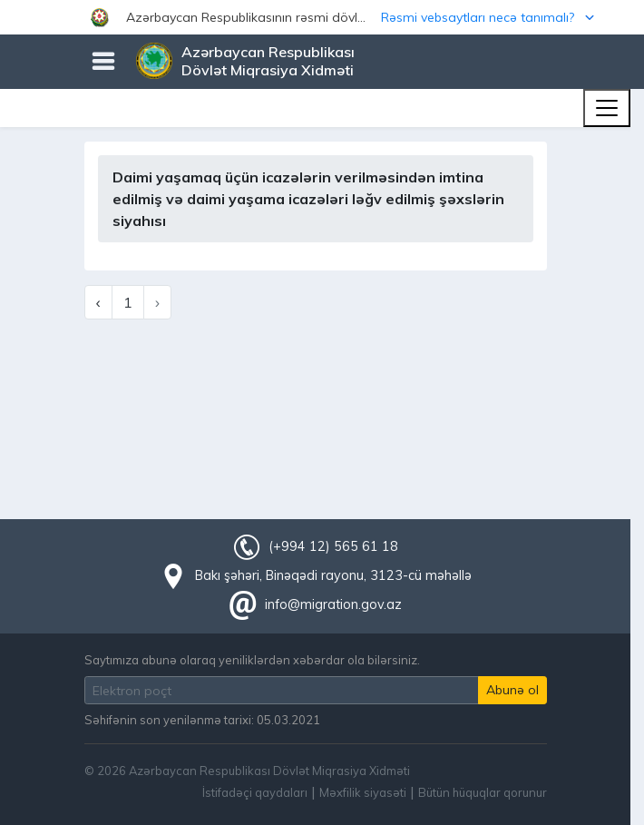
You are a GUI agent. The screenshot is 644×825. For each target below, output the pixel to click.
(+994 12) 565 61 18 (333, 546)
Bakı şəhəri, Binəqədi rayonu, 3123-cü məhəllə (333, 575)
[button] (322, 17)
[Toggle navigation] (607, 108)
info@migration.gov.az (333, 604)
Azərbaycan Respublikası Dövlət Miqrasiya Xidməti (268, 61)
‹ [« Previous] (98, 302)
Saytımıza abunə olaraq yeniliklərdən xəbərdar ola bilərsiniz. (252, 660)
